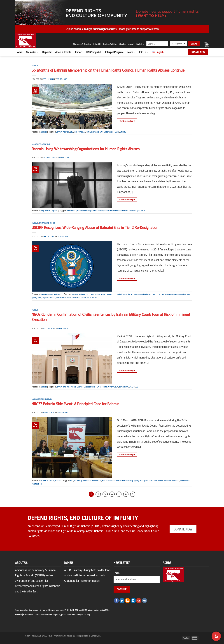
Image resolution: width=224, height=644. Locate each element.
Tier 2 (89, 297)
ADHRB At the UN (38, 399)
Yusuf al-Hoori (37, 484)
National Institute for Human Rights (126, 211)
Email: (117, 573)
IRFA (164, 294)
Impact (79, 52)
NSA (40, 297)
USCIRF (94, 297)
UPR (134, 387)
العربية (131, 44)
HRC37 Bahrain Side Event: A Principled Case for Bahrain (75, 404)
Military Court (113, 387)
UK (130, 387)
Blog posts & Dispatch (82, 44)
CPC (114, 294)
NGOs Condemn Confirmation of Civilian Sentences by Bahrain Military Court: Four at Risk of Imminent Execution (111, 317)
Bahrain (35, 66)
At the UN (97, 44)
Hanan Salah (97, 480)
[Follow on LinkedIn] (133, 601)
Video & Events (63, 52)
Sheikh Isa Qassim (79, 297)
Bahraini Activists (63, 132)
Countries (32, 52)
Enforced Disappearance (86, 387)
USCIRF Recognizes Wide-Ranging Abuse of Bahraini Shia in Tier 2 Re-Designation (95, 227)
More (131, 52)
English (140, 44)
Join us (144, 52)
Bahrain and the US (47, 223)
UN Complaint (94, 52)
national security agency (130, 480)
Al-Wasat (75, 294)
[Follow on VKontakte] (144, 601)
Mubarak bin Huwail (112, 132)
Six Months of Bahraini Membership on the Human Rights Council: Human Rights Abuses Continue (108, 70)
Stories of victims (110, 44)
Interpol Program (114, 52)
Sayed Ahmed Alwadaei (162, 480)
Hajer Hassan (107, 211)
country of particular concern (101, 294)
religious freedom (49, 297)
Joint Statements (92, 132)
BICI (72, 132)
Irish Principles (80, 132)
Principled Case (146, 480)
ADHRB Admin (63, 236)
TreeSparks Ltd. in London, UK (88, 636)
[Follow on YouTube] (139, 601)
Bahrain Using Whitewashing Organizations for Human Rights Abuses (86, 149)
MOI (101, 132)
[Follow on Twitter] (122, 601)
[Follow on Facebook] (116, 601)
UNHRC (123, 132)
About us (123, 44)
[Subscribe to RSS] (128, 601)
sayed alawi (124, 387)
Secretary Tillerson (64, 297)
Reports (47, 52)
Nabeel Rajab (172, 294)
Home (19, 52)
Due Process (71, 387)
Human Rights (101, 387)
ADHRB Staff (62, 79)
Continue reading (127, 121)
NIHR (143, 211)
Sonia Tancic (185, 480)
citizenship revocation (83, 480)
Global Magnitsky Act (125, 294)
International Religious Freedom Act (148, 294)
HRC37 (105, 480)
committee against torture (91, 211)
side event (176, 480)
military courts (114, 480)
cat (78, 211)
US (137, 387)
